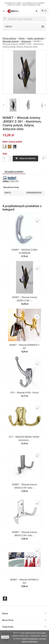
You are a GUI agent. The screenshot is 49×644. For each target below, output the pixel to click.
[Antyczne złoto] (10, 147)
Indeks (6, 181)
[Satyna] (5, 147)
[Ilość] (6, 159)
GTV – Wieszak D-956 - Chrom (24, 393)
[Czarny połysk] (15, 147)
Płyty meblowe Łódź (32, 5)
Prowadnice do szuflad (34, 3)
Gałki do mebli (14, 5)
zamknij (5, 637)
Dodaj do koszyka (25, 159)
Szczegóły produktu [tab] (14, 172)
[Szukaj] (24, 19)
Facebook (5, 599)
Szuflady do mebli (13, 3)
